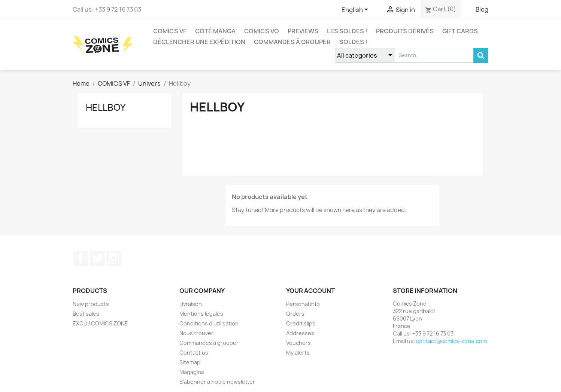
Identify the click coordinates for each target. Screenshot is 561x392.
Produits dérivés (405, 31)
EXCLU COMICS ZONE (100, 323)
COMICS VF (170, 31)
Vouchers (298, 343)
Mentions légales (201, 314)
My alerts (298, 353)
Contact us (194, 353)
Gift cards (460, 31)
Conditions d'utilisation (209, 323)
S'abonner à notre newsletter (217, 382)
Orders (295, 314)
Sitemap (190, 362)
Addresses (300, 333)
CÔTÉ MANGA (215, 31)
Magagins (192, 372)
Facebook (81, 258)
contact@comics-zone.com (451, 341)
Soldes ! (353, 42)
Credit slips (301, 323)
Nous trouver (196, 333)
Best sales (86, 314)
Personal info (303, 304)
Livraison (191, 304)
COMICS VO (262, 31)
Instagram (114, 258)
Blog (482, 9)
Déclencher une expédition (199, 42)
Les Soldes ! (347, 31)
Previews (303, 31)
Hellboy (106, 107)
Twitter (97, 258)
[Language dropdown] (356, 10)
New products (91, 304)
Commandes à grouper (292, 42)
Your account (310, 291)
